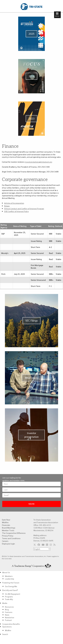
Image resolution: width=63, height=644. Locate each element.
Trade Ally (9, 599)
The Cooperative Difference (14, 533)
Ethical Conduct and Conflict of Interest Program (24, 209)
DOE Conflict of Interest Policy (16, 211)
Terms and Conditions (11, 538)
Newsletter (10, 617)
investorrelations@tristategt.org (39, 162)
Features (9, 612)
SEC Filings (31, 320)
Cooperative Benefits (11, 624)
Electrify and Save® (10, 590)
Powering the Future (11, 583)
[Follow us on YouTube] (43, 545)
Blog (7, 609)
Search (5, 634)
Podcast (8, 620)
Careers (5, 541)
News (7, 615)
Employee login (8, 544)
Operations (7, 627)
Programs (9, 597)
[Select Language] (42, 549)
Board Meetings (9, 528)
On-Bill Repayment (13, 594)
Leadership (10, 579)
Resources (9, 607)
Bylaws (7, 206)
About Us (6, 572)
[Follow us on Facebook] (39, 545)
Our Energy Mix (11, 586)
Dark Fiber (6, 520)
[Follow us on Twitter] (35, 545)
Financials (6, 525)
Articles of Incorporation (14, 203)
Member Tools (8, 530)
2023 (31, 118)
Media (5, 603)
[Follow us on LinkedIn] (47, 545)
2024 (31, 76)
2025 (31, 34)
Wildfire (5, 522)
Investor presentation (31, 435)
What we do (31, 378)
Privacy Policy (8, 536)
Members (9, 576)
